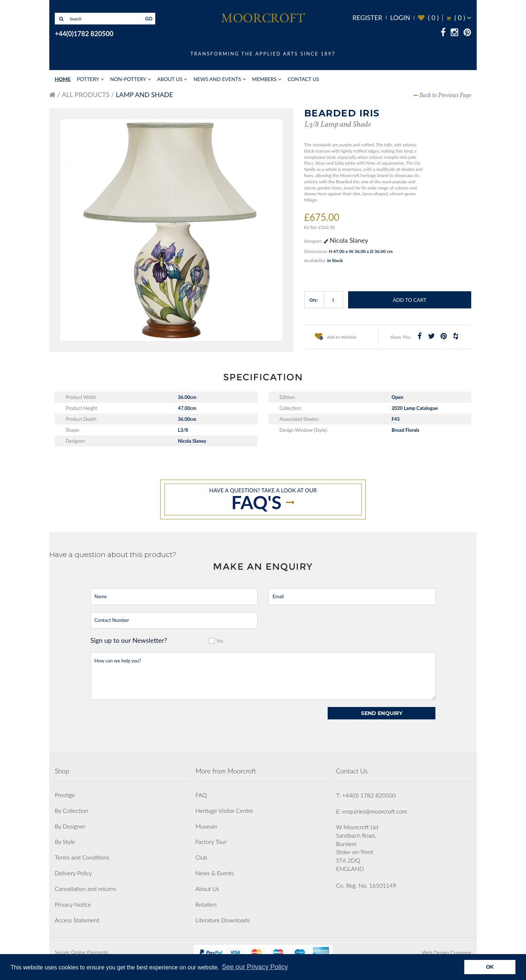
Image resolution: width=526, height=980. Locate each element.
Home (63, 79)
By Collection (71, 810)
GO (149, 19)
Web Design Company (447, 952)
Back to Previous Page (445, 95)
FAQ (201, 795)
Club (201, 857)
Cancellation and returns (85, 889)
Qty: (314, 300)
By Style (65, 841)
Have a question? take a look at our (263, 500)
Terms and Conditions (82, 857)
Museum (206, 826)
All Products (85, 95)
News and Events (217, 79)
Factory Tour (211, 841)
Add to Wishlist (336, 336)
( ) (428, 18)
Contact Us (303, 79)
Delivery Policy (73, 873)
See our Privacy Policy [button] (255, 967)
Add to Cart (409, 300)
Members (264, 79)
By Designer (70, 826)
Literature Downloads (223, 920)
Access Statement (77, 920)
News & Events (215, 873)
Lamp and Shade (144, 95)
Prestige (65, 795)
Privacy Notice (73, 904)
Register (367, 18)
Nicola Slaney (346, 240)
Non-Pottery (128, 79)
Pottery (88, 79)
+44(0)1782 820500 (84, 34)
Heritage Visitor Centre (224, 810)
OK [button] (490, 967)
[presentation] (146, 721)
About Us (170, 79)
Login (400, 18)
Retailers (206, 904)
